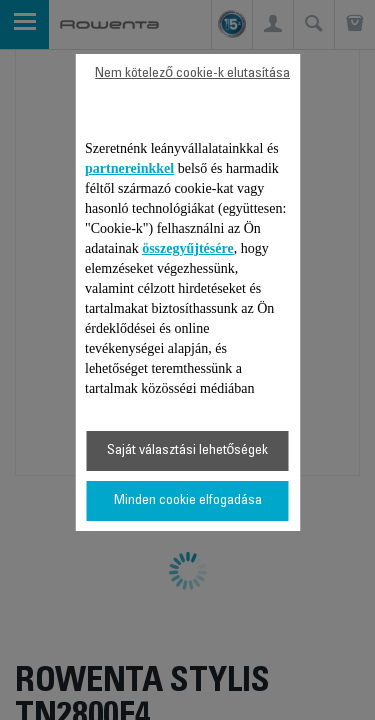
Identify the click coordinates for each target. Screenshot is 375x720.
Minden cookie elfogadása (188, 501)
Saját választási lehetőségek (188, 451)
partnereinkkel (129, 168)
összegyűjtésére (188, 248)
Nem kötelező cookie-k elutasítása (192, 74)
